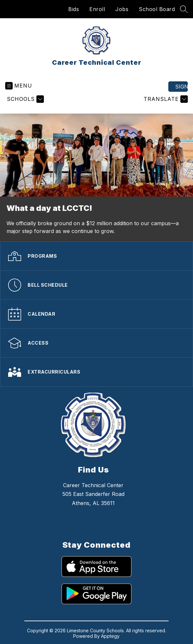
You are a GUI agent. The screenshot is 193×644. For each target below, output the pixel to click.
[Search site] (184, 9)
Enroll (97, 9)
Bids (74, 9)
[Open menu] (19, 86)
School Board (157, 9)
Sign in (181, 87)
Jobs (122, 9)
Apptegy (110, 636)
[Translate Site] (165, 99)
